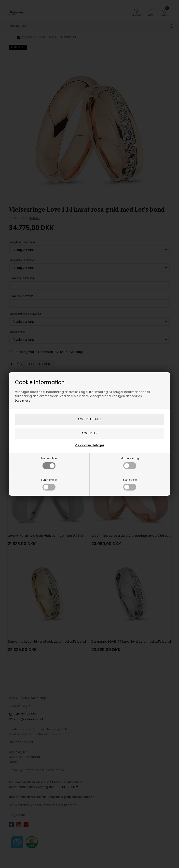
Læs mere (23, 400)
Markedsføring (130, 463)
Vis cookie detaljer (89, 445)
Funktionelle (49, 484)
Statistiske (130, 484)
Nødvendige (49, 463)
